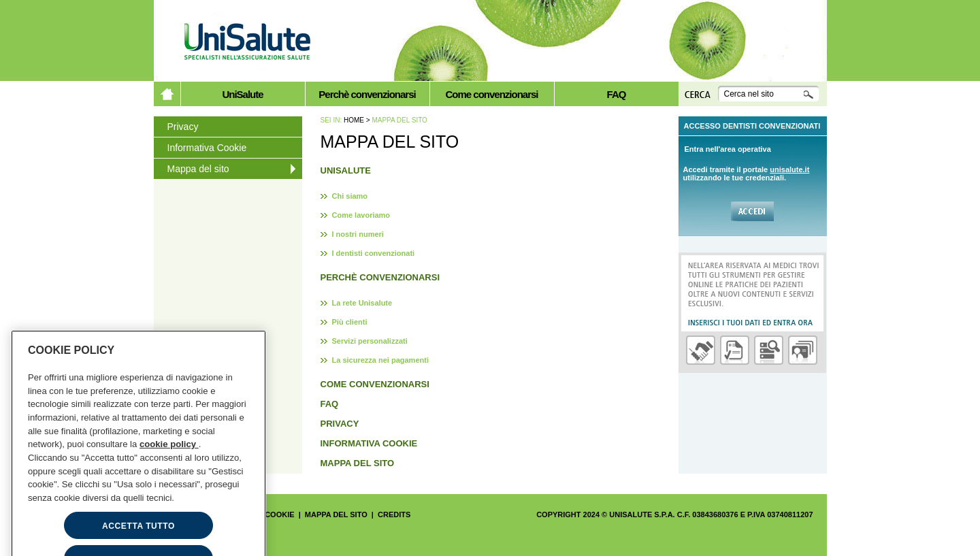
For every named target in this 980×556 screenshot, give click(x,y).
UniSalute (242, 94)
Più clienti (350, 322)
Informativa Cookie (207, 148)
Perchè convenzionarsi (367, 94)
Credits (394, 514)
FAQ (617, 94)
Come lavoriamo (361, 215)
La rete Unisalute (362, 303)
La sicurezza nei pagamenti (380, 360)
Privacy (183, 127)
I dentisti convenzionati (374, 253)
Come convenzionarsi (491, 94)
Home (354, 120)
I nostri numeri (358, 234)
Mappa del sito (198, 169)
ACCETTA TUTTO (138, 539)
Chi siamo (350, 196)
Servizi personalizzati (370, 341)
